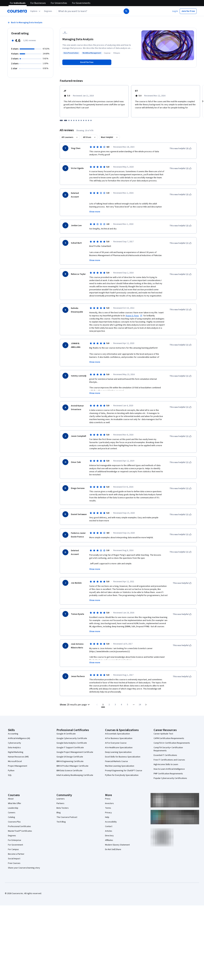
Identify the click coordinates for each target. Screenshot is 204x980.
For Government (15, 837)
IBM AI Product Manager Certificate (72, 758)
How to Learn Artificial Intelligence (169, 761)
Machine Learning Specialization (120, 758)
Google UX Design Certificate (70, 749)
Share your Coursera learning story (24, 860)
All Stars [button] (87, 137)
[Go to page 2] (109, 696)
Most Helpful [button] (107, 137)
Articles (109, 823)
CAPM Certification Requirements (169, 730)
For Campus (13, 841)
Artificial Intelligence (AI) (19, 730)
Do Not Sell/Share (113, 841)
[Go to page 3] (115, 696)
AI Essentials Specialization (117, 725)
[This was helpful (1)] (181, 243)
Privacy (108, 804)
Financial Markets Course (116, 753)
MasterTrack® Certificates (20, 823)
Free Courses (14, 855)
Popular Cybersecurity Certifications (170, 770)
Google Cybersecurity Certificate (72, 730)
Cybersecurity (14, 735)
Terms (108, 800)
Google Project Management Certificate (75, 744)
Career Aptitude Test (163, 725)
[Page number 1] (103, 696)
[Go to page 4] (121, 696)
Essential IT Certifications (165, 747)
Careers (12, 804)
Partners (60, 795)
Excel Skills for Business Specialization (123, 749)
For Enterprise (15, 832)
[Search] (126, 11)
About (11, 791)
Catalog (11, 809)
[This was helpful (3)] (181, 149)
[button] (48, 11)
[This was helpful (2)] (181, 168)
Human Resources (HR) (18, 749)
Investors (109, 795)
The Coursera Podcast (67, 809)
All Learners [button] (67, 137)
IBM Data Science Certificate (69, 762)
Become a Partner (16, 846)
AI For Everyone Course (116, 735)
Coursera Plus (14, 814)
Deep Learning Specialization (118, 744)
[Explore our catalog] (36, 11)
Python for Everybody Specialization (122, 767)
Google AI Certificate (66, 725)
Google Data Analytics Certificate (72, 735)
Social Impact (14, 850)
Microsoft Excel (15, 753)
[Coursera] (17, 11)
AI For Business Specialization (119, 730)
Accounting (13, 725)
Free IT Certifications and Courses (169, 752)
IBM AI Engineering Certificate (70, 753)
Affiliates (109, 832)
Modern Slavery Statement (117, 837)
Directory (109, 827)
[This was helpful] (182, 575)
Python (11, 762)
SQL (10, 767)
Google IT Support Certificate (70, 739)
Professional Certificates (19, 818)
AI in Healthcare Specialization (119, 739)
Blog (59, 804)
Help (107, 809)
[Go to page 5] (128, 696)
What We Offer (15, 795)
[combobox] (90, 11)
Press (108, 791)
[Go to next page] (146, 696)
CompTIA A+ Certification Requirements (172, 735)
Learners (61, 791)
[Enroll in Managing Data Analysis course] (87, 62)
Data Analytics (14, 739)
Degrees (12, 827)
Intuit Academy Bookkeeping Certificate (75, 767)
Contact (109, 818)
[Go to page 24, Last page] (140, 696)
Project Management (18, 758)
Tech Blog (61, 814)
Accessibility (111, 814)
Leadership (13, 800)
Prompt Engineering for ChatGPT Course (124, 762)
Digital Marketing (16, 744)
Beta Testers (63, 800)
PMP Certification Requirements (168, 765)
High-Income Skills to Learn (166, 756)
